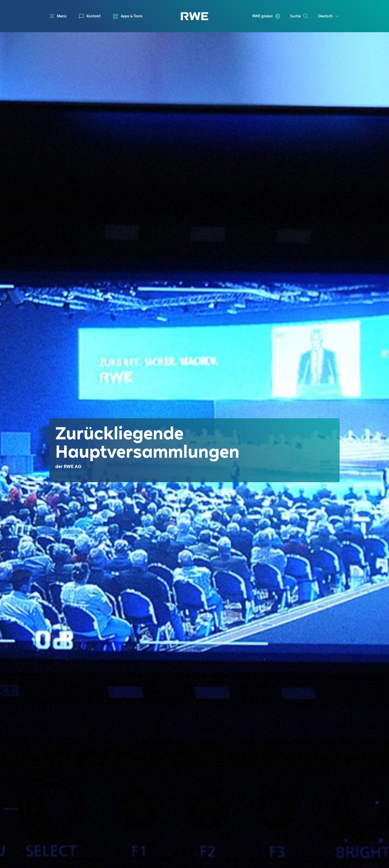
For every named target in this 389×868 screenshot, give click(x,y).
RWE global (262, 16)
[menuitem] (90, 16)
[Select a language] (329, 16)
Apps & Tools (132, 16)
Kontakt (94, 16)
